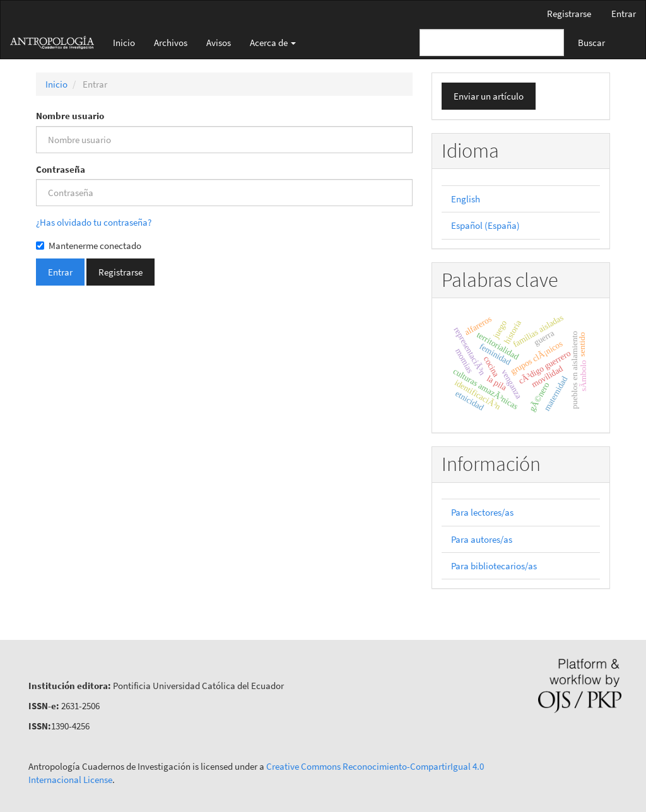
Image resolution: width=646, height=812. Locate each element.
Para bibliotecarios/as (494, 566)
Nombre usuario (70, 116)
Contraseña (61, 169)
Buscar (591, 43)
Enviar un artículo (489, 96)
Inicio (124, 43)
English (466, 199)
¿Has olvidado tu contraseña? (94, 222)
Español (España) (485, 225)
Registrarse (569, 14)
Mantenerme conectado (89, 246)
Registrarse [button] (120, 272)
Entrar (624, 14)
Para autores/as (482, 539)
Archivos (171, 43)
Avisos (219, 43)
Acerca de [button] (273, 43)
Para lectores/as (482, 512)
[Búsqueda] (492, 43)
